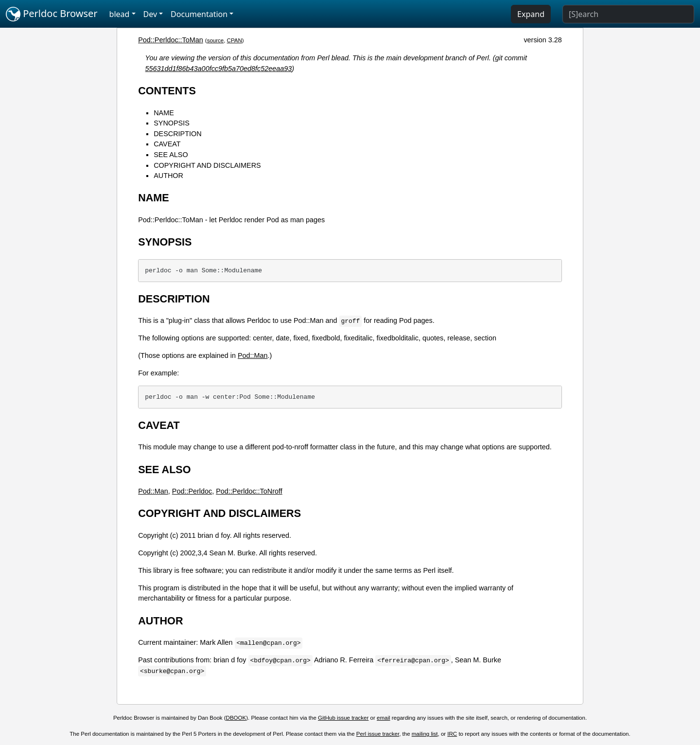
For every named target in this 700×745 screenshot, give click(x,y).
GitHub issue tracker (343, 718)
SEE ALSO (171, 155)
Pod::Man (253, 355)
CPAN (235, 40)
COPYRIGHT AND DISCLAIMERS (207, 165)
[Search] (628, 14)
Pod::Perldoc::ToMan (171, 40)
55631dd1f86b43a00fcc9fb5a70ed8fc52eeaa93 (219, 69)
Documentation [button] (199, 14)
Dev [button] (150, 14)
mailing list (425, 734)
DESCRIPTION (177, 134)
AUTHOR (168, 176)
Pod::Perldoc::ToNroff (249, 491)
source (216, 40)
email (384, 718)
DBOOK (236, 718)
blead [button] (120, 14)
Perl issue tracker (378, 734)
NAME (164, 113)
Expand (531, 14)
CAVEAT (167, 144)
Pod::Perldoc (192, 491)
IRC (452, 734)
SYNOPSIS (172, 123)
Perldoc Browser (52, 14)
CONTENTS (167, 91)
